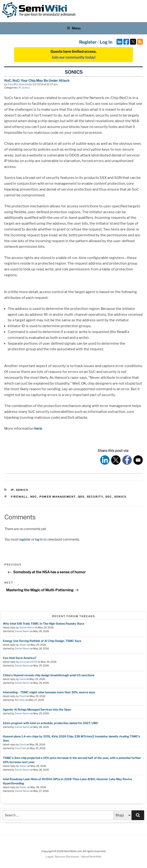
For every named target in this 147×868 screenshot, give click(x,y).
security (95, 497)
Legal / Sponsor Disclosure (63, 857)
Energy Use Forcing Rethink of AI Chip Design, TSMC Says (42, 641)
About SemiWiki (91, 857)
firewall (19, 497)
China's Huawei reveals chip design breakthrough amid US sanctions (49, 675)
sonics (120, 497)
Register (88, 42)
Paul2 (23, 696)
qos (81, 497)
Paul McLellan (16, 84)
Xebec (23, 645)
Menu (74, 28)
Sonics (26, 88)
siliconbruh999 (28, 662)
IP (20, 88)
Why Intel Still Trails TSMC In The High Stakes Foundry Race (43, 624)
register (25, 539)
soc (109, 497)
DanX (23, 679)
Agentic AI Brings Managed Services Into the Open (37, 710)
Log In (106, 42)
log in (39, 539)
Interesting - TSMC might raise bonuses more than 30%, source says (49, 692)
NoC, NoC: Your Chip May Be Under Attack (37, 80)
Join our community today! (73, 57)
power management (58, 497)
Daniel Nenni (27, 628)
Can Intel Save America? (19, 658)
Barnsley (20, 700)
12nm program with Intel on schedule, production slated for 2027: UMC (51, 723)
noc (34, 497)
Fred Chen (20, 748)
